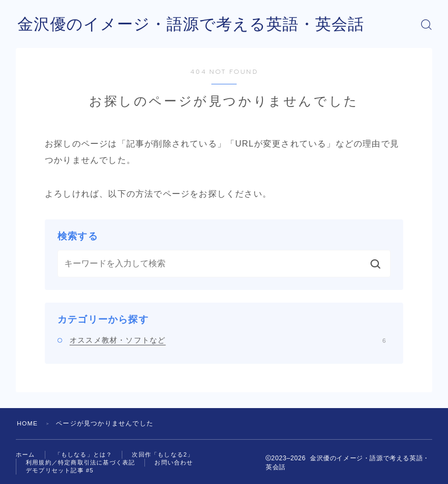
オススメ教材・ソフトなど (228, 340)
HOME (28, 423)
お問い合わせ (174, 462)
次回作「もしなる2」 (163, 454)
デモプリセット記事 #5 (60, 470)
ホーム (26, 454)
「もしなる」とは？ (84, 454)
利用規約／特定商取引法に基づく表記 (80, 462)
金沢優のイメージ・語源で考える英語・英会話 (191, 25)
